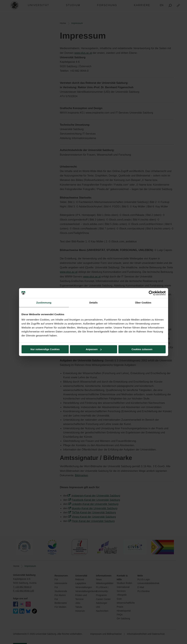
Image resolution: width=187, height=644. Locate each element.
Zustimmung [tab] (44, 303)
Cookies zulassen (142, 349)
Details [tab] (94, 303)
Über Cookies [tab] (143, 303)
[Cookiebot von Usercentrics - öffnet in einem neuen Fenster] (151, 293)
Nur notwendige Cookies (45, 349)
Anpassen (94, 349)
